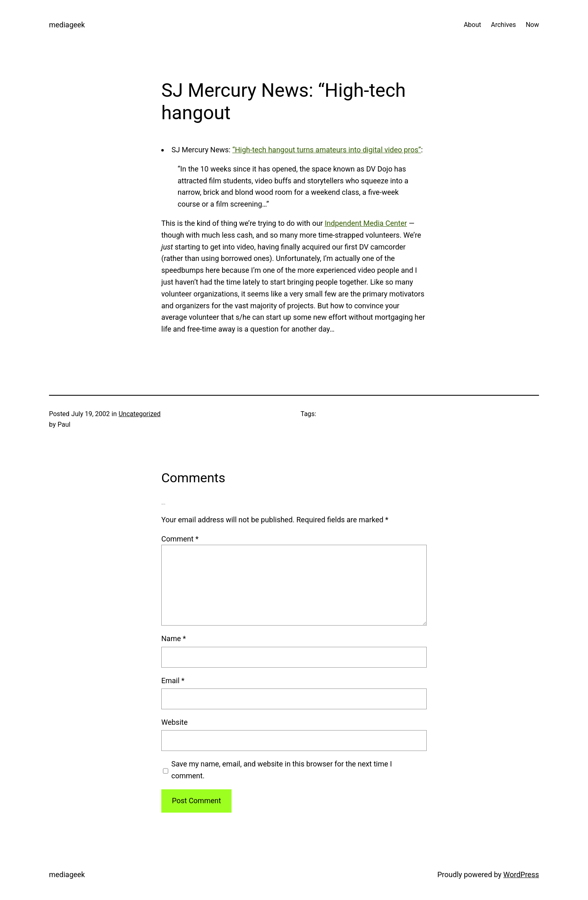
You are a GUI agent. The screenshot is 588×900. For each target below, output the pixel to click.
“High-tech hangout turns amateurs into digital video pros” (327, 150)
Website (174, 722)
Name (174, 638)
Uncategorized (139, 414)
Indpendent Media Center (366, 223)
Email (173, 681)
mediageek (67, 25)
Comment (180, 539)
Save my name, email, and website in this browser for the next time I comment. (282, 770)
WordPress (521, 874)
